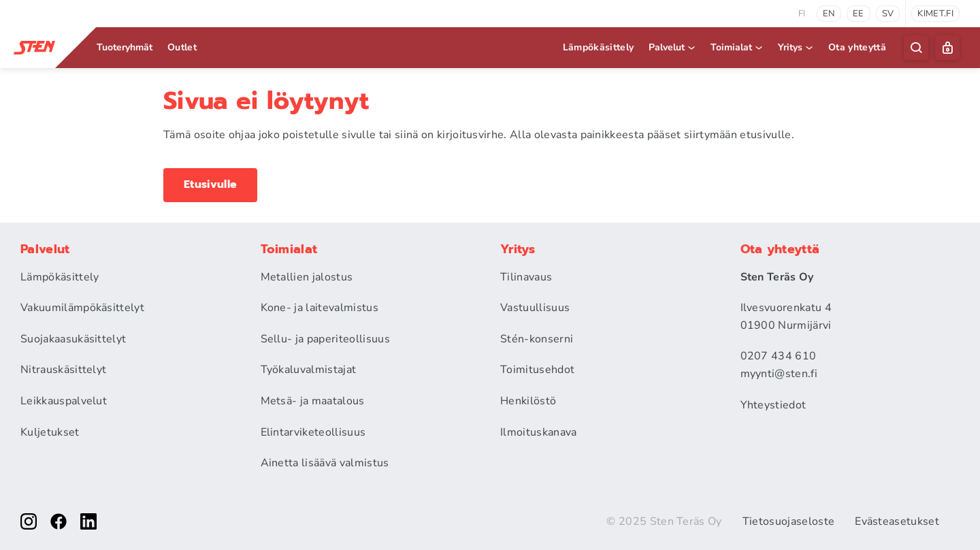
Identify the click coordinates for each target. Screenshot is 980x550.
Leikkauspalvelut (64, 401)
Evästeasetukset (897, 521)
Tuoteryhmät (125, 47)
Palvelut (673, 47)
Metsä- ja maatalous (313, 401)
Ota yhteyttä (857, 47)
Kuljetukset (50, 432)
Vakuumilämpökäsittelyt (82, 308)
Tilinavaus (526, 277)
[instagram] (29, 521)
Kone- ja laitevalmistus (320, 308)
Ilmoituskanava (538, 432)
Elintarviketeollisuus (313, 432)
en (829, 14)
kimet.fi (935, 14)
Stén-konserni (537, 339)
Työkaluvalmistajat (309, 370)
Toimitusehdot (537, 370)
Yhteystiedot (773, 405)
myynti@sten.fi (779, 374)
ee (859, 14)
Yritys (796, 47)
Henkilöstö (528, 401)
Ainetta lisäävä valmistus (325, 463)
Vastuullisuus (535, 308)
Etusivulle (210, 184)
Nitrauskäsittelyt (63, 370)
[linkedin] (88, 521)
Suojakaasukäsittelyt (73, 339)
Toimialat (737, 47)
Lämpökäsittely (598, 47)
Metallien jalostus (307, 277)
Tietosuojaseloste (788, 521)
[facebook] (59, 521)
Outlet (182, 47)
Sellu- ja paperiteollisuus (325, 339)
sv (888, 14)
